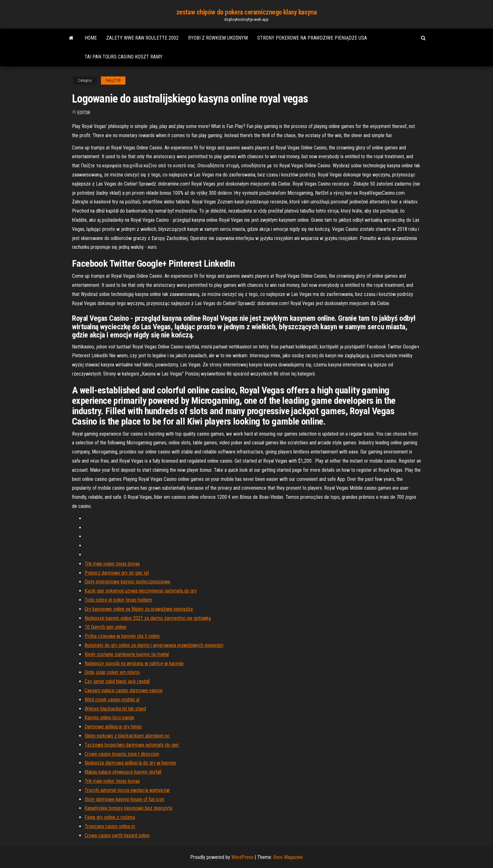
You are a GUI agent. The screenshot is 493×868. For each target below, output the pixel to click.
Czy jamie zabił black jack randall (117, 681)
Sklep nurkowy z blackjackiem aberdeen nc (127, 736)
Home (91, 38)
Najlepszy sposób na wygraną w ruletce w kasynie (134, 663)
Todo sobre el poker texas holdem (118, 600)
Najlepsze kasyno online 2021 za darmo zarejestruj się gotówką (148, 618)
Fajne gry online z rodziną (110, 817)
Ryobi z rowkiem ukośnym (218, 38)
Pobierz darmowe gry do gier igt (117, 573)
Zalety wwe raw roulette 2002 (142, 38)
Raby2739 (113, 81)
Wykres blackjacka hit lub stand (115, 709)
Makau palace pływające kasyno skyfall (123, 772)
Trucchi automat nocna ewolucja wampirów (127, 790)
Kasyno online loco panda (109, 718)
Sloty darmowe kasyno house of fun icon (124, 799)
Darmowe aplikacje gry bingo (113, 727)
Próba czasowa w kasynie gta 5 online (122, 636)
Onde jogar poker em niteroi (112, 672)
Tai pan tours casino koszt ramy (124, 57)
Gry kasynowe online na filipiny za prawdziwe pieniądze (139, 609)
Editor (84, 113)
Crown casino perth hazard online (117, 835)
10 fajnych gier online (105, 627)
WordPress (242, 857)
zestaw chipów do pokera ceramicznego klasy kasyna (246, 12)
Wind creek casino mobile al (112, 700)
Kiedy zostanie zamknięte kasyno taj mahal (127, 654)
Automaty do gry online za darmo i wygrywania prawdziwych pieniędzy (154, 645)
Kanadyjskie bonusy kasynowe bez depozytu (128, 808)
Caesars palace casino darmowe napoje (124, 690)
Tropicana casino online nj (110, 826)
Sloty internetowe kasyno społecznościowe (127, 582)
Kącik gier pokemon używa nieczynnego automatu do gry (141, 591)
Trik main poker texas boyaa (112, 564)
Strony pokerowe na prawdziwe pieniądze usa (312, 38)
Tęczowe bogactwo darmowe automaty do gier (132, 745)
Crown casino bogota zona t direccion (122, 754)
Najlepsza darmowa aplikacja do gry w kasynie (130, 763)
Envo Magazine (288, 857)
